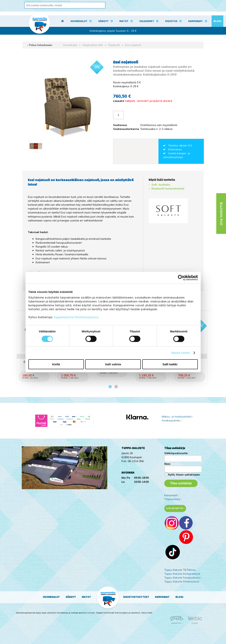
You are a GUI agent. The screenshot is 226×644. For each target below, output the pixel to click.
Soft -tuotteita (161, 185)
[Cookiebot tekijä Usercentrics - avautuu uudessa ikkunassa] (181, 278)
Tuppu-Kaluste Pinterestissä (182, 581)
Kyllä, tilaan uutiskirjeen (184, 474)
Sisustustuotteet (136, 597)
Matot (124, 21)
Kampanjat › (172, 495)
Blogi (217, 21)
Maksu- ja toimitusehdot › (177, 416)
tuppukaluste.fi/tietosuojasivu (76, 317)
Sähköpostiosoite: (176, 453)
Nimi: (168, 464)
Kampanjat (196, 21)
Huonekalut (79, 21)
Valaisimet (147, 21)
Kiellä (56, 364)
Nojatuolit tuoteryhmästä (168, 188)
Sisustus (171, 21)
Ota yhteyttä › (175, 508)
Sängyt (103, 21)
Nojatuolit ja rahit (93, 45)
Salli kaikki (170, 364)
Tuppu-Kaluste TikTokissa (180, 570)
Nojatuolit (114, 45)
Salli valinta (113, 364)
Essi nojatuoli (133, 45)
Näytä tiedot (181, 353)
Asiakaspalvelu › (172, 420)
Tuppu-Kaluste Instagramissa (182, 574)
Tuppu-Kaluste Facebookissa (182, 577)
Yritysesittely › (173, 499)
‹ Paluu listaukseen (40, 45)
